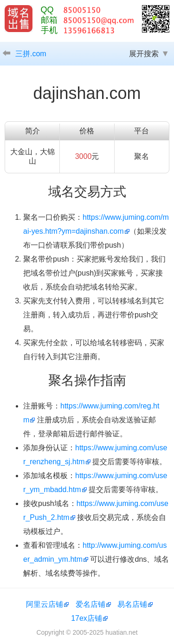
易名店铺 (132, 604)
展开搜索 (144, 54)
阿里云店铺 (45, 604)
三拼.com (31, 54)
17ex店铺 (87, 618)
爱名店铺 (90, 604)
